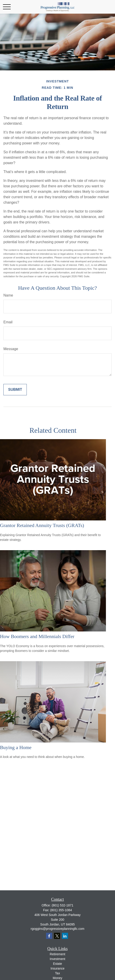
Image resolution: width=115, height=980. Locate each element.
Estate (58, 964)
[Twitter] (57, 936)
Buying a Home (16, 747)
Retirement (57, 954)
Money (57, 978)
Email (8, 322)
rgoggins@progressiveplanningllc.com (57, 929)
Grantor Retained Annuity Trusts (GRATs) (42, 525)
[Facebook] (49, 936)
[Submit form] (15, 390)
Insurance (57, 968)
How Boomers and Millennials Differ (37, 636)
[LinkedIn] (65, 936)
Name (8, 295)
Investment (57, 959)
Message (11, 349)
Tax (58, 973)
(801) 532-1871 (63, 905)
